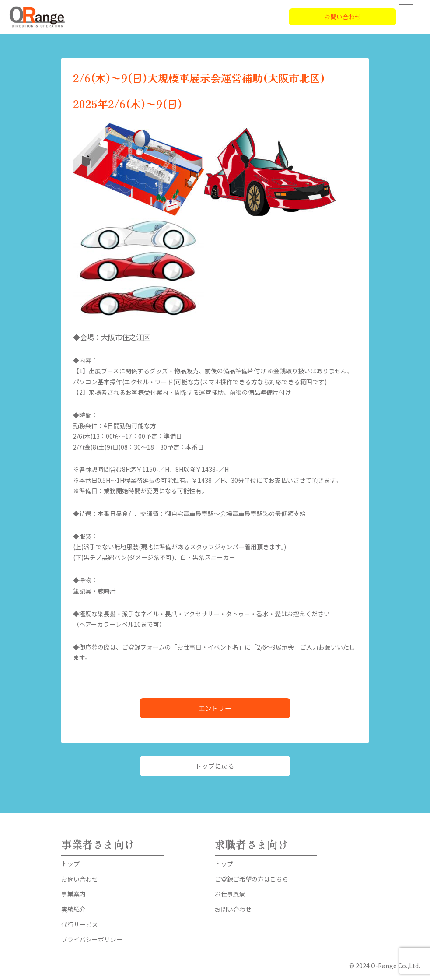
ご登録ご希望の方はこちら (252, 879)
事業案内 (73, 894)
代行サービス (80, 924)
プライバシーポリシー (92, 939)
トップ (70, 864)
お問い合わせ (343, 17)
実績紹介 (73, 909)
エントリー (215, 708)
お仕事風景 (230, 894)
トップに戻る (215, 766)
